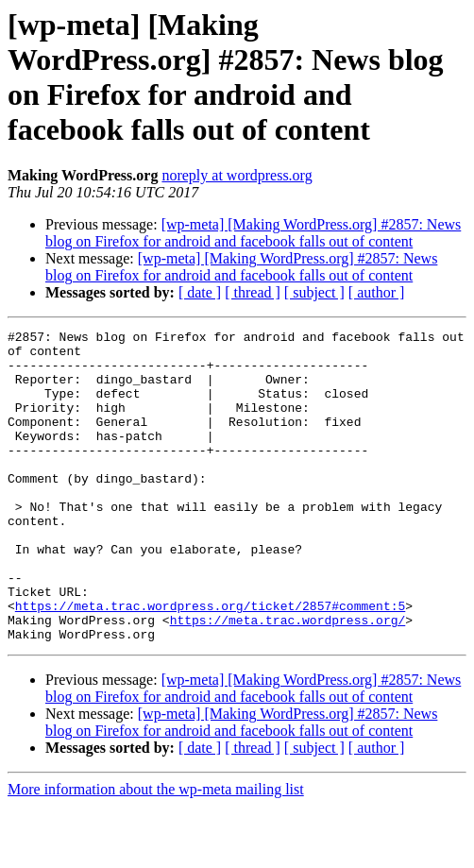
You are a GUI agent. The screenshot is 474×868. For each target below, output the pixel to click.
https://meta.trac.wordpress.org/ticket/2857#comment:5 (210, 662)
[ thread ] (253, 292)
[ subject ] (314, 292)
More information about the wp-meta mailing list (156, 851)
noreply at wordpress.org (237, 175)
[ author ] (377, 292)
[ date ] (200, 292)
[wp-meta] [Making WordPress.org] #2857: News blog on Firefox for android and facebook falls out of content (253, 233)
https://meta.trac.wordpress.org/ (288, 679)
